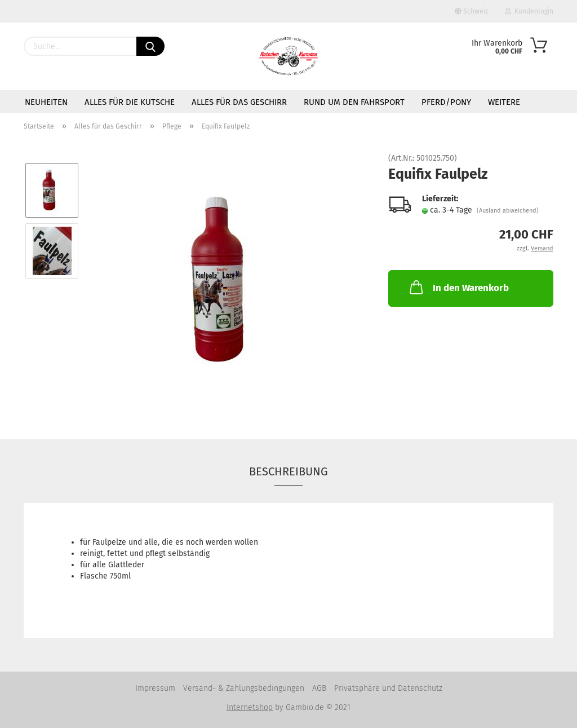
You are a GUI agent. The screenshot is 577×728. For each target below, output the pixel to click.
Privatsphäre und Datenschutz (388, 688)
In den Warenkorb (458, 287)
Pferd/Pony (446, 102)
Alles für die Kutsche (130, 102)
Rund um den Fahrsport (354, 102)
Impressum (155, 688)
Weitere (504, 102)
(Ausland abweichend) (508, 211)
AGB (319, 688)
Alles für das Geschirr (239, 102)
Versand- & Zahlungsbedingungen (244, 688)
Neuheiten (46, 102)
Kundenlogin (529, 11)
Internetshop (250, 707)
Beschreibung (288, 471)
